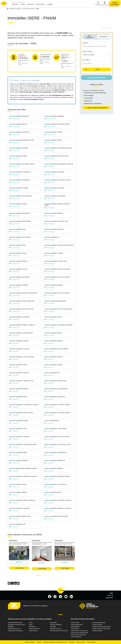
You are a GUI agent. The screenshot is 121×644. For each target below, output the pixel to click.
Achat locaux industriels (78, 635)
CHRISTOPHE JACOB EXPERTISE (95, 93)
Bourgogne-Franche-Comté (16, 625)
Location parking (97, 631)
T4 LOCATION (88, 98)
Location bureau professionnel (101, 627)
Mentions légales (30, 642)
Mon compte (105, 5)
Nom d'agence (86, 60)
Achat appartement (77, 625)
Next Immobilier (89, 96)
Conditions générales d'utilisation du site (55, 642)
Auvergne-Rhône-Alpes (15, 623)
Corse (31, 623)
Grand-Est (32, 627)
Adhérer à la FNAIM (115, 3)
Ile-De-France (33, 631)
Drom (31, 625)
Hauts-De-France (34, 629)
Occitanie (53, 627)
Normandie (53, 623)
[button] (15, 4)
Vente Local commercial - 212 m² (63, 544)
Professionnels (104, 37)
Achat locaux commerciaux (79, 631)
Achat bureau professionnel (79, 633)
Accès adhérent (92, 642)
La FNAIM (72, 642)
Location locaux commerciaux (101, 629)
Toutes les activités (87, 51)
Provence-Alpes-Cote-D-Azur (59, 631)
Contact (39, 642)
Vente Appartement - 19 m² (39, 544)
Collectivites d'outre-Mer (15, 631)
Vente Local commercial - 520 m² (18, 544)
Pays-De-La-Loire (55, 629)
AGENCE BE (88, 101)
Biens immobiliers (89, 37)
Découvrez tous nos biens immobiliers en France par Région (30, 619)
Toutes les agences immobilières (97, 108)
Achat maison (75, 623)
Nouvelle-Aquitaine (56, 625)
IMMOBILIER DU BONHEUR (93, 104)
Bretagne (11, 627)
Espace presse (81, 642)
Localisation (85, 43)
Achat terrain (75, 629)
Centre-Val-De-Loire (14, 629)
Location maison (97, 625)
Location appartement (99, 623)
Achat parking (75, 627)
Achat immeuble (76, 637)
